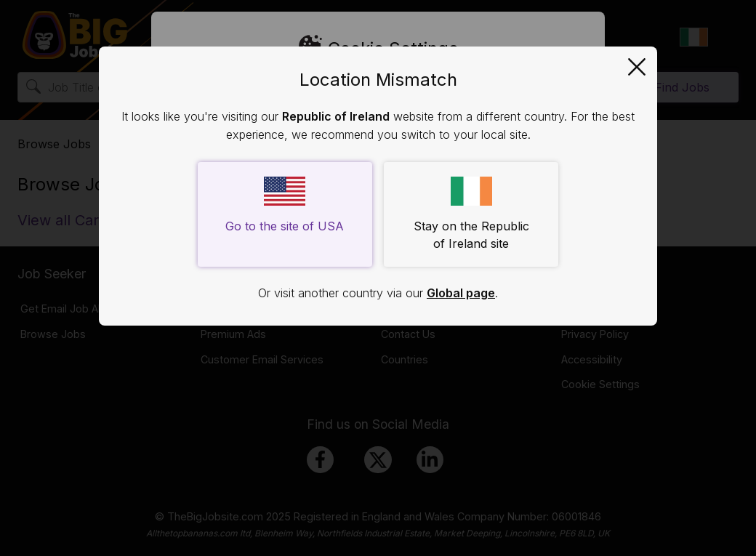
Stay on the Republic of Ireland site (471, 214)
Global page (461, 293)
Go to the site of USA (285, 205)
